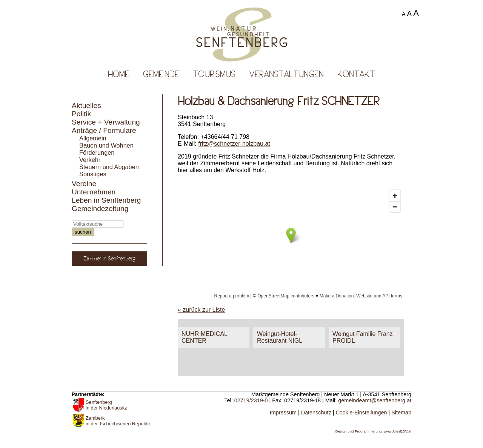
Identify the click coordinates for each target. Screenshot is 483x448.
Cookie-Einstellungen (361, 413)
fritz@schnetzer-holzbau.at (234, 144)
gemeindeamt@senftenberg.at (375, 400)
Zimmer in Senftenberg (110, 259)
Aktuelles (86, 105)
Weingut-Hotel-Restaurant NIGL (280, 337)
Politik (81, 114)
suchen (83, 232)
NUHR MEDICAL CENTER (205, 337)
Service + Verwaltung (106, 122)
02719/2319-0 (251, 400)
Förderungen (97, 152)
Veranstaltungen (286, 74)
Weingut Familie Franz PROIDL (363, 337)
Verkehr (90, 160)
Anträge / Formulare (104, 130)
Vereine (84, 184)
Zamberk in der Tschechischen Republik (118, 421)
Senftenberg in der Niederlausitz (106, 405)
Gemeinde (161, 74)
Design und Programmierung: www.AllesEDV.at (373, 431)
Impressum (283, 413)
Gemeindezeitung (100, 209)
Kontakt (356, 74)
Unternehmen (94, 192)
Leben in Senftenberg (106, 200)
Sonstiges (93, 174)
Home (119, 74)
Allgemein (93, 138)
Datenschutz (316, 413)
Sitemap (401, 413)
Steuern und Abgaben (109, 167)
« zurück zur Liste (201, 310)
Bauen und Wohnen (106, 145)
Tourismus (214, 74)
